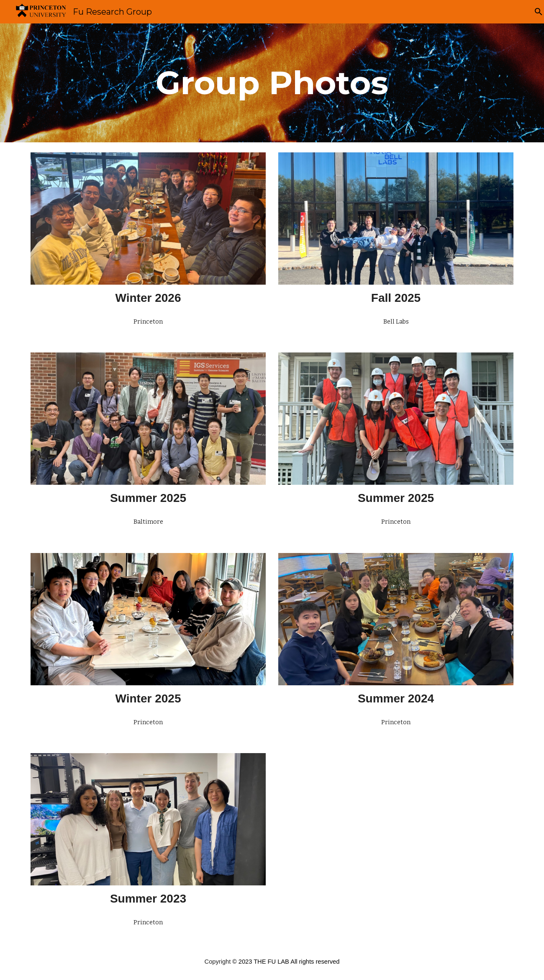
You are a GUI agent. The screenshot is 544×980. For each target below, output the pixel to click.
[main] (272, 83)
